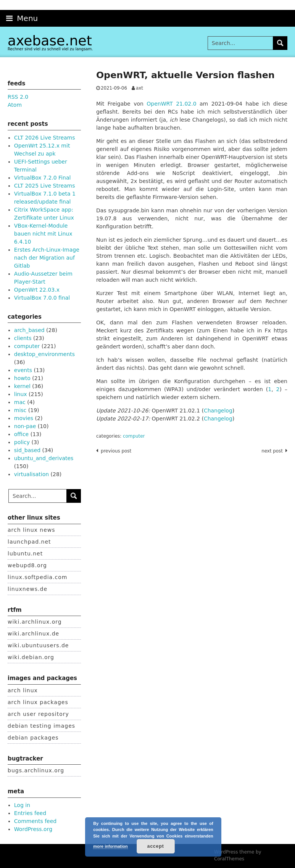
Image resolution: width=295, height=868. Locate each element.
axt (139, 88)
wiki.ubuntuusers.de (38, 645)
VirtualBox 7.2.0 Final (43, 178)
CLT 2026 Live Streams (45, 138)
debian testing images (41, 726)
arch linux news (31, 530)
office (21, 434)
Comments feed (35, 821)
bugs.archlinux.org (36, 770)
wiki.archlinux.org (35, 622)
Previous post (116, 451)
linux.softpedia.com (38, 577)
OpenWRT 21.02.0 (171, 104)
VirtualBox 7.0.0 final (42, 298)
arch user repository (38, 714)
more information (110, 846)
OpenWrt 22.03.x (37, 290)
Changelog (218, 411)
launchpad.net (29, 542)
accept (156, 846)
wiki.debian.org (31, 657)
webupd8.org (27, 565)
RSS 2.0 (18, 97)
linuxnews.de (27, 589)
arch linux (23, 690)
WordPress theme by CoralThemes (238, 855)
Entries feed (30, 813)
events (23, 370)
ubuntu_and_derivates (44, 458)
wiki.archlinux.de (33, 634)
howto (22, 378)
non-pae (25, 426)
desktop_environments (44, 354)
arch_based (29, 330)
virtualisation (31, 474)
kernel (22, 386)
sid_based (27, 450)
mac (20, 402)
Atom (15, 105)
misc (20, 410)
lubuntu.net (25, 554)
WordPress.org (33, 829)
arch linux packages (38, 702)
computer (134, 436)
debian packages (33, 738)
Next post (272, 451)
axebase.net (50, 41)
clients (23, 338)
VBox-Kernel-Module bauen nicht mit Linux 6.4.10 (43, 234)
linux (21, 394)
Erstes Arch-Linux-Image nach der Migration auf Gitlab (47, 258)
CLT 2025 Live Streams (45, 186)
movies (24, 418)
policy (22, 442)
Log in (22, 805)
